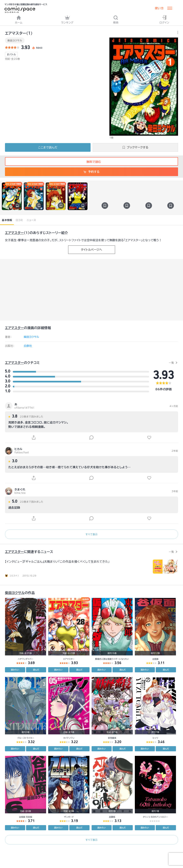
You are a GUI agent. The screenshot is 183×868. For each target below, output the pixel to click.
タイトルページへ (91, 250)
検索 (116, 19)
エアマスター (14, 233)
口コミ (19, 220)
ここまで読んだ (48, 147)
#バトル (11, 54)
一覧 (171, 363)
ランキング (67, 19)
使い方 (159, 8)
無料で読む (92, 162)
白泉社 (28, 346)
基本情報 (7, 220)
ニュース (31, 220)
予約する (91, 172)
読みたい (15, 670)
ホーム (19, 19)
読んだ (36, 670)
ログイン (164, 19)
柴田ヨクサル (15, 40)
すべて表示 (91, 534)
